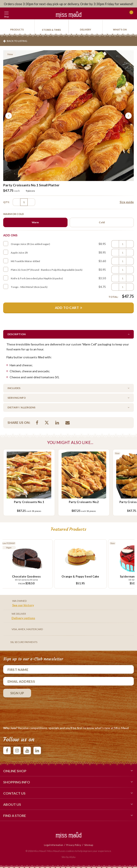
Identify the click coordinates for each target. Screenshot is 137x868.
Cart (130, 14)
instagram (17, 750)
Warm (35, 222)
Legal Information (54, 845)
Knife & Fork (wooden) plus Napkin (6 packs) (37, 278)
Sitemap (89, 845)
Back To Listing (17, 41)
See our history (23, 605)
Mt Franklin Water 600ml (25, 261)
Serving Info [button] (17, 398)
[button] (16, 13)
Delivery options (23, 618)
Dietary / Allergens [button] (21, 407)
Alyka (72, 857)
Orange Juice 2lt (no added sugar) (30, 244)
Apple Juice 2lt (19, 253)
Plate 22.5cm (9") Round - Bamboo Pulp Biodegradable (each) (47, 270)
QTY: (6, 202)
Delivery (86, 30)
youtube (27, 750)
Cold (102, 222)
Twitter (47, 423)
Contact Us (68, 793)
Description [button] (17, 334)
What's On (120, 30)
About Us (68, 804)
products (17, 30)
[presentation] (36, 711)
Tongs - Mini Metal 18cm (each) (29, 287)
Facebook (37, 423)
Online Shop (68, 771)
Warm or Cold (14, 214)
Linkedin (57, 423)
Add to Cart (67, 308)
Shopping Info (68, 782)
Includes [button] (14, 388)
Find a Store (68, 815)
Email (68, 423)
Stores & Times (51, 30)
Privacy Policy (74, 845)
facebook (7, 750)
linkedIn (37, 750)
